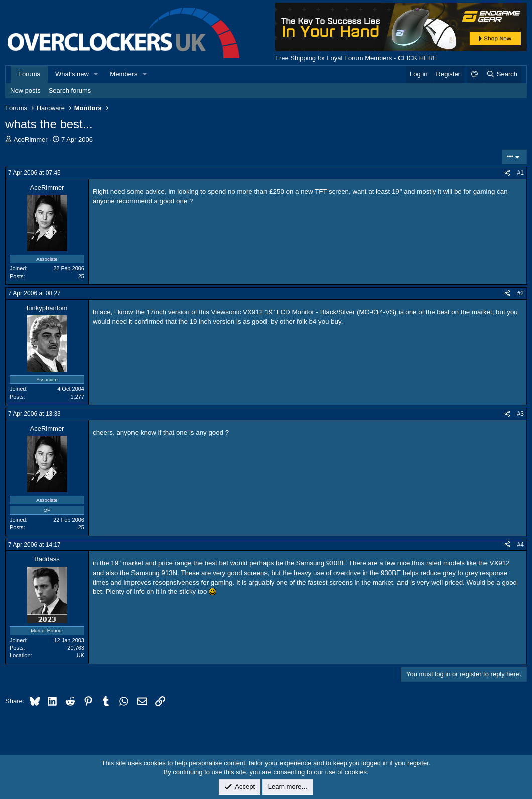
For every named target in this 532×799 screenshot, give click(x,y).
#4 (521, 545)
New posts (25, 91)
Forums (29, 74)
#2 (521, 293)
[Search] (502, 74)
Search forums (70, 91)
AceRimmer (31, 139)
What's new (72, 74)
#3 (521, 414)
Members (123, 74)
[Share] (507, 173)
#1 (521, 173)
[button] (96, 74)
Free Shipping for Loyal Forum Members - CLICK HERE (356, 58)
